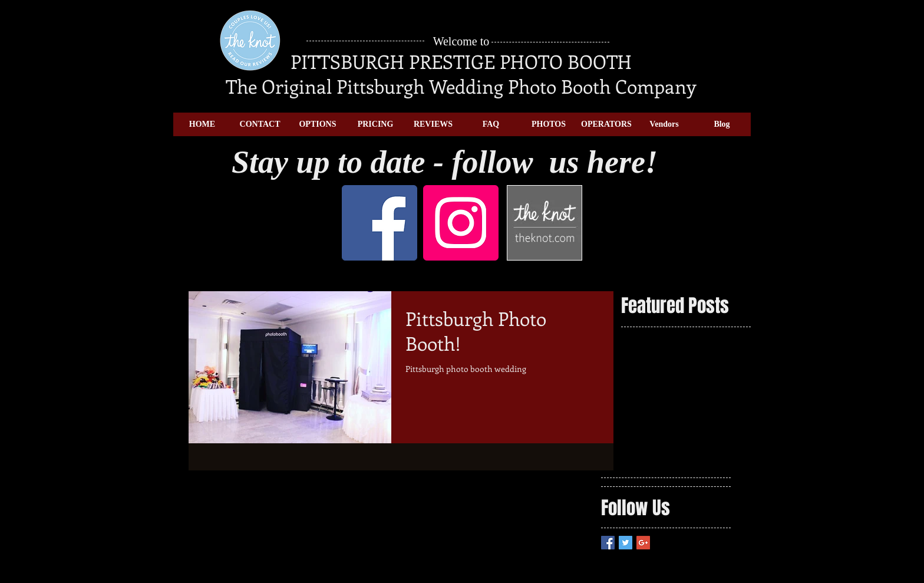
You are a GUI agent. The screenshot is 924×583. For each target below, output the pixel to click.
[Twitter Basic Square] (626, 543)
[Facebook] (379, 223)
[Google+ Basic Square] (643, 543)
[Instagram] (461, 223)
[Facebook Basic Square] (608, 543)
